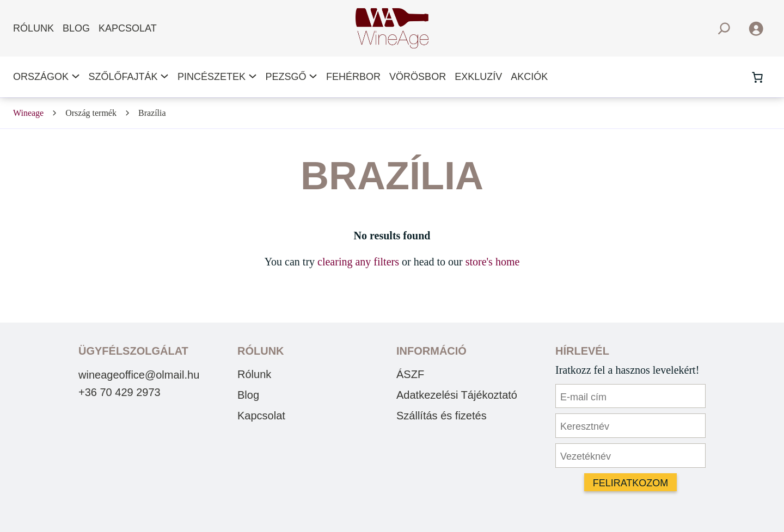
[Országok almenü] (76, 77)
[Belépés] (756, 28)
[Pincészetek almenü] (253, 77)
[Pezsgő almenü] (313, 77)
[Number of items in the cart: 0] (757, 77)
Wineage (28, 113)
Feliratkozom (631, 483)
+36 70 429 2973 (120, 392)
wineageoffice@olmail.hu (139, 375)
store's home (493, 262)
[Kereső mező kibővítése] (724, 29)
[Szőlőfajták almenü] (164, 77)
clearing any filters (358, 262)
